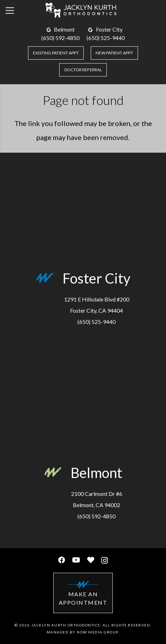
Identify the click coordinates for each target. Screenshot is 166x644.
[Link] (83, 11)
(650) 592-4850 (60, 38)
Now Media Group (98, 632)
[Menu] (10, 11)
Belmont (64, 29)
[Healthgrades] (91, 560)
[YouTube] (76, 560)
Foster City (109, 29)
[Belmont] (57, 474)
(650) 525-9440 (106, 38)
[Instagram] (105, 560)
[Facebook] (62, 560)
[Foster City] (49, 280)
